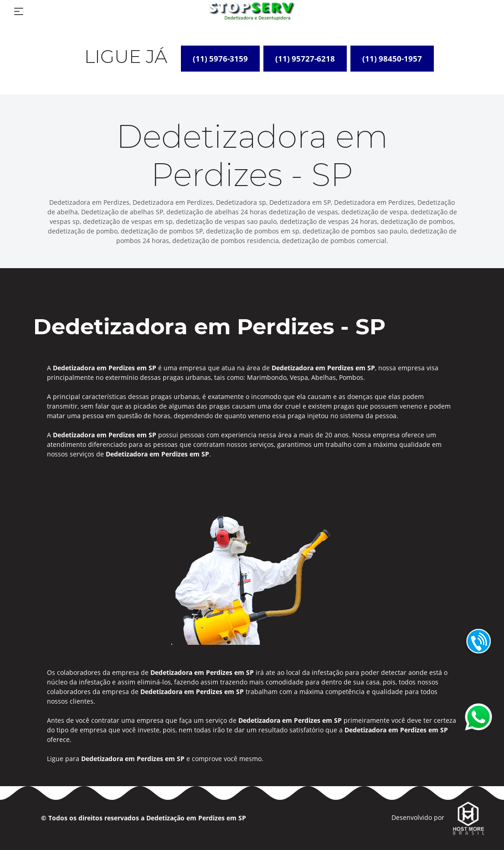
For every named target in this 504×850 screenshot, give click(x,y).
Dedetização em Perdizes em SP (196, 818)
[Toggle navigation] (19, 11)
